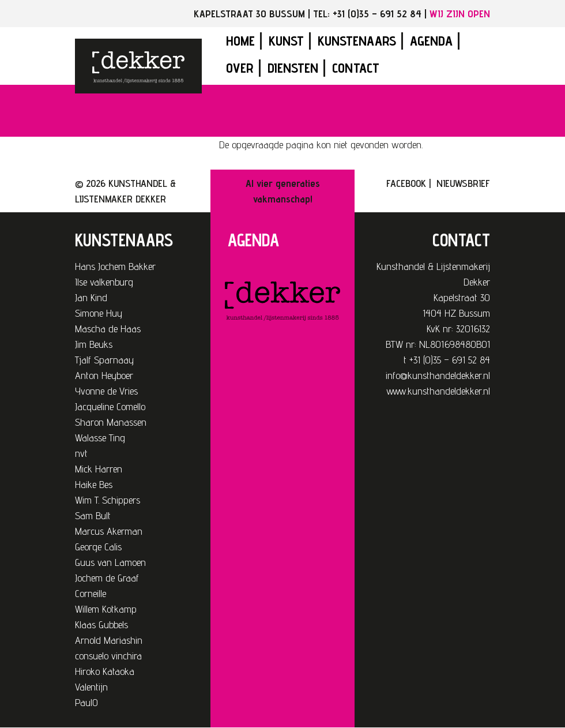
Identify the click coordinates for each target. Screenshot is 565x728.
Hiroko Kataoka (105, 671)
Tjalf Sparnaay (104, 360)
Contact (356, 68)
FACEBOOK (406, 183)
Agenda (431, 41)
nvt (81, 453)
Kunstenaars (357, 41)
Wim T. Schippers (108, 500)
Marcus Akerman (109, 531)
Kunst (286, 41)
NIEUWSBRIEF (463, 183)
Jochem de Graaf (107, 578)
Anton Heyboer (104, 375)
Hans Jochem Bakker (115, 266)
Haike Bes (94, 484)
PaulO (86, 702)
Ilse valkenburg (104, 282)
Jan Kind (91, 297)
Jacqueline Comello (110, 406)
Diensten (293, 68)
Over (240, 68)
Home (240, 41)
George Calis (98, 547)
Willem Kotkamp (106, 609)
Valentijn (91, 687)
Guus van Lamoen (110, 562)
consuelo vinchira (108, 656)
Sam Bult (93, 515)
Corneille (91, 593)
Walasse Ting (100, 438)
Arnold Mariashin (109, 640)
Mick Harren (99, 469)
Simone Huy (99, 313)
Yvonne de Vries (106, 391)
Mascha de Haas (108, 329)
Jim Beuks (94, 344)
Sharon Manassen (111, 422)
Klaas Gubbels (101, 624)
